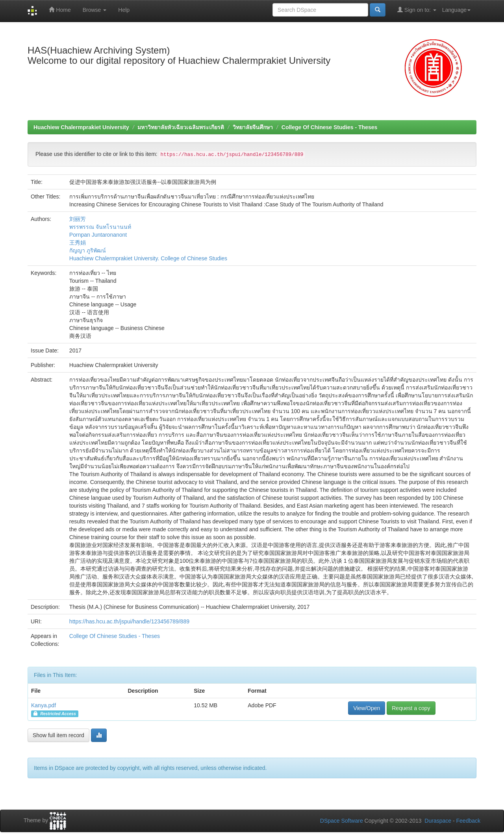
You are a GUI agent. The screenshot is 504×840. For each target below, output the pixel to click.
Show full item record (58, 735)
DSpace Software (342, 821)
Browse (95, 10)
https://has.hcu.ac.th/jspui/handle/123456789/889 (129, 621)
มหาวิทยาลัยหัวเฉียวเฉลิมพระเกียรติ (181, 127)
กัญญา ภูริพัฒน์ (88, 250)
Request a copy (411, 708)
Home (60, 10)
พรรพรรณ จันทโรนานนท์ (100, 227)
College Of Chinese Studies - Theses (330, 127)
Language (456, 10)
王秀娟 (78, 243)
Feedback (468, 821)
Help (124, 10)
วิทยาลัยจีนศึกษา (253, 127)
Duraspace (438, 821)
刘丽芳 (78, 219)
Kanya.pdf (44, 705)
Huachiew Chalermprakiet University (81, 127)
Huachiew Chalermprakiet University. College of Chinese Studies (148, 258)
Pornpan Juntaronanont (98, 235)
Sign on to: (417, 10)
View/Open (367, 708)
